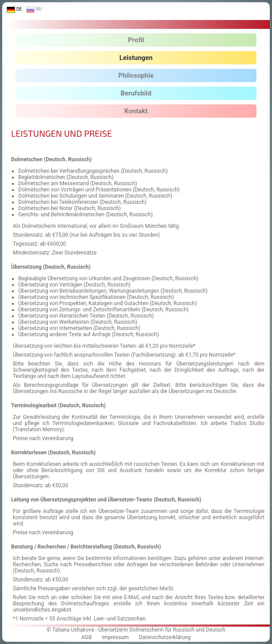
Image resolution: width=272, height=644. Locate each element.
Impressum (115, 637)
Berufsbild (136, 93)
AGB (86, 637)
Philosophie (136, 76)
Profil (136, 40)
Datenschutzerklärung (165, 637)
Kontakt (136, 111)
